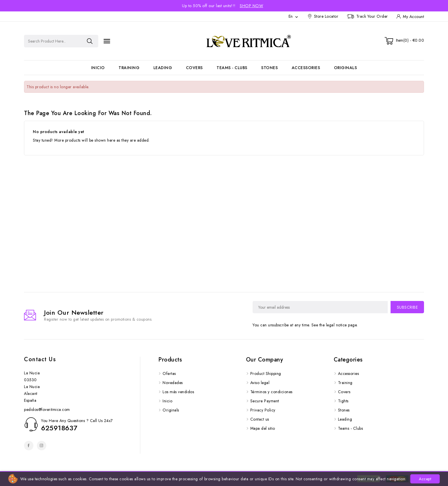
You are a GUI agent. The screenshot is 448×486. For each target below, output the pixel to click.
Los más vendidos (178, 392)
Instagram (42, 446)
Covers (194, 68)
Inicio (98, 68)
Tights (343, 401)
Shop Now (251, 6)
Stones (269, 68)
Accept (425, 479)
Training (129, 68)
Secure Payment (265, 401)
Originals (346, 68)
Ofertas (169, 373)
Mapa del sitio (263, 428)
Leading (163, 68)
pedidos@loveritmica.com (47, 409)
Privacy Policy (263, 410)
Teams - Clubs (232, 68)
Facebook (29, 446)
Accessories (306, 68)
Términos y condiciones (271, 392)
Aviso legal (260, 383)
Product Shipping (266, 373)
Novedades (173, 383)
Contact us (40, 359)
